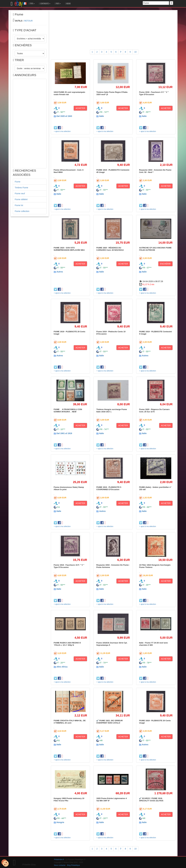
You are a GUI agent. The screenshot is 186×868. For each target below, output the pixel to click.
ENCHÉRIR (165, 264)
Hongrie (60, 822)
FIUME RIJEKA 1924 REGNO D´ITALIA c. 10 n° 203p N (67, 644)
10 (135, 52)
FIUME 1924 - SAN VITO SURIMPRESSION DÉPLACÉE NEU (69, 249)
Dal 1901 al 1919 (64, 433)
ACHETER (80, 108)
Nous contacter (60, 865)
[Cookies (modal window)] (5, 863)
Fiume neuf (20, 193)
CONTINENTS (45, 4)
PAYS (58, 4)
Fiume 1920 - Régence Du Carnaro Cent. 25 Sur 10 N (154, 411)
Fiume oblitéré (21, 199)
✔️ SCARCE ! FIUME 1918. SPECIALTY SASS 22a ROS (151, 799)
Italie (102, 116)
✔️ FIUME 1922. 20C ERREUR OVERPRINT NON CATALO (109, 722)
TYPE (32, 4)
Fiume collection (22, 211)
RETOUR (28, 21)
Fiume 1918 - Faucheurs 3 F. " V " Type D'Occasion (154, 93)
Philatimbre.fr (59, 860)
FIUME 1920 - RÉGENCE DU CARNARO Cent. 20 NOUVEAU (110, 249)
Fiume (18, 182)
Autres (60, 272)
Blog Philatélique (74, 865)
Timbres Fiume (21, 188)
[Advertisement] (30, 124)
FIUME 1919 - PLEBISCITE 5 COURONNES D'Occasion (109, 488)
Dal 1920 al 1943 (64, 116)
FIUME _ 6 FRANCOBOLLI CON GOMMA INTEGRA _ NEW (68, 411)
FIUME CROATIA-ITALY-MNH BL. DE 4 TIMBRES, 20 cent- (70, 722)
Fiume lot (19, 205)
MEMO (68, 4)
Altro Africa (62, 667)
